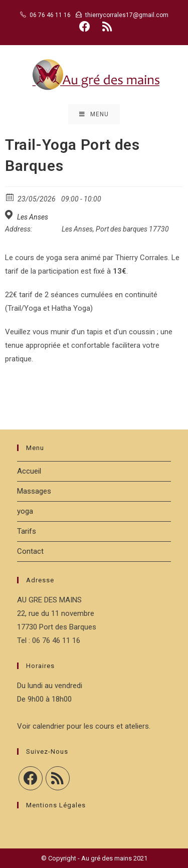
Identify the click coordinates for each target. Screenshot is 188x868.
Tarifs (27, 531)
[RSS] (58, 778)
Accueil (29, 471)
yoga (25, 511)
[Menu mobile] (94, 114)
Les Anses (33, 217)
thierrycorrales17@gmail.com (127, 15)
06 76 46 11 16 (50, 15)
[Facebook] (31, 778)
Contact (30, 551)
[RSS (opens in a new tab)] (106, 27)
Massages (34, 491)
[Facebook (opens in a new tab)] (85, 27)
